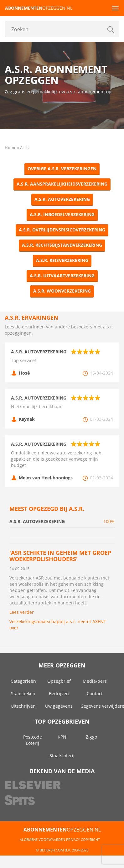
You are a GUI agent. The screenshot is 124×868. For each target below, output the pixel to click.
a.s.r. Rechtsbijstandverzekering (62, 245)
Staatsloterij (62, 756)
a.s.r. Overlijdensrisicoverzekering (62, 230)
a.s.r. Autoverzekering (62, 199)
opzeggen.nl (39, 8)
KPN (62, 737)
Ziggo (91, 737)
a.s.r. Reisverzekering (62, 260)
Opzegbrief (59, 681)
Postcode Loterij (33, 740)
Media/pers (95, 681)
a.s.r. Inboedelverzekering (62, 214)
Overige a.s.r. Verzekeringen (62, 169)
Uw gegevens (59, 706)
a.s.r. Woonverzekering (62, 291)
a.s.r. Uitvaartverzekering (62, 276)
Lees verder (22, 612)
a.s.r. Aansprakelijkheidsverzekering (62, 184)
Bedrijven (59, 693)
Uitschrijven (23, 706)
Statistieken (23, 693)
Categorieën (23, 681)
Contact (95, 693)
